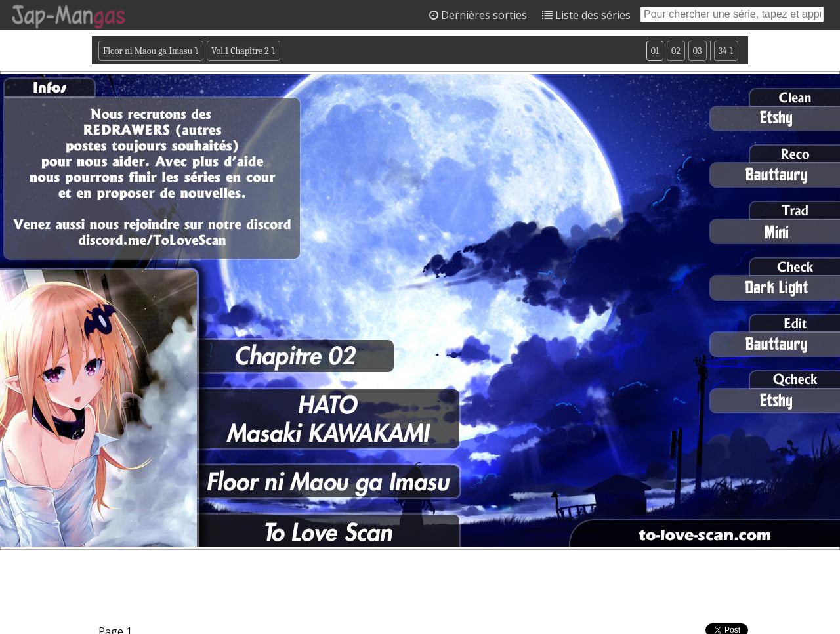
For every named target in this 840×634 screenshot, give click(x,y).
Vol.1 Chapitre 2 (240, 51)
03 (698, 51)
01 (655, 51)
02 (676, 51)
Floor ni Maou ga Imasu (148, 51)
